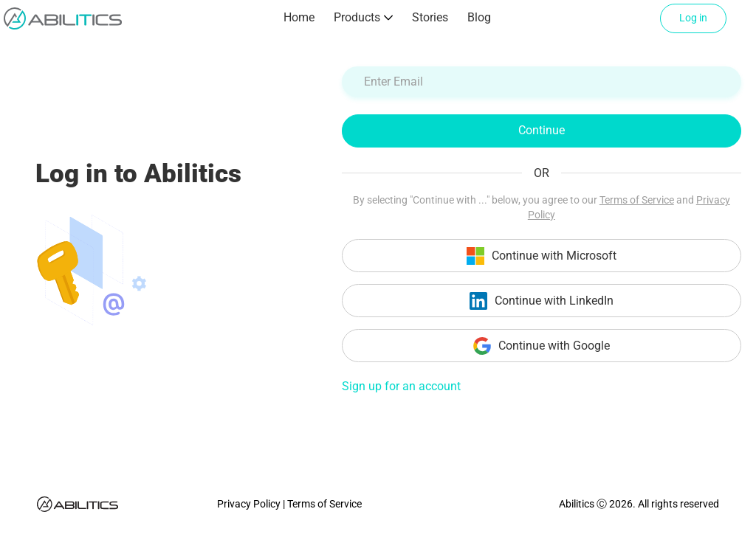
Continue (542, 130)
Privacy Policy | (252, 504)
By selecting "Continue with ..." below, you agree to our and (542, 207)
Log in (693, 18)
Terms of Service (637, 200)
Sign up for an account (401, 386)
